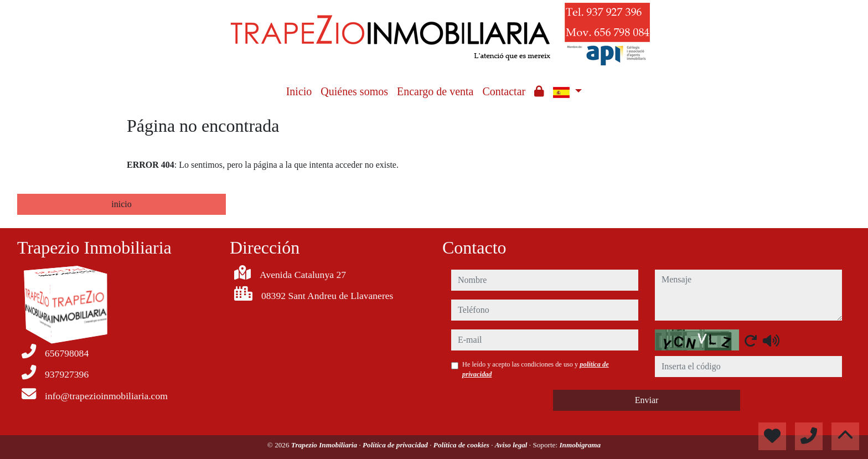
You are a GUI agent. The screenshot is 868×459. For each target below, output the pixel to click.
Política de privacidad (396, 445)
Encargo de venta (435, 91)
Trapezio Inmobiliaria (325, 445)
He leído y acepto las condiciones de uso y (536, 369)
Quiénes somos (354, 91)
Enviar (647, 400)
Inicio (299, 91)
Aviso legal (512, 445)
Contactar (504, 91)
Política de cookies (462, 445)
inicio (121, 204)
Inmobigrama (580, 445)
